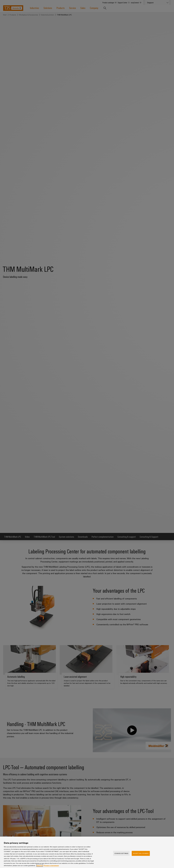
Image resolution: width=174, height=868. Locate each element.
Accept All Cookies (141, 856)
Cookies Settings (121, 856)
